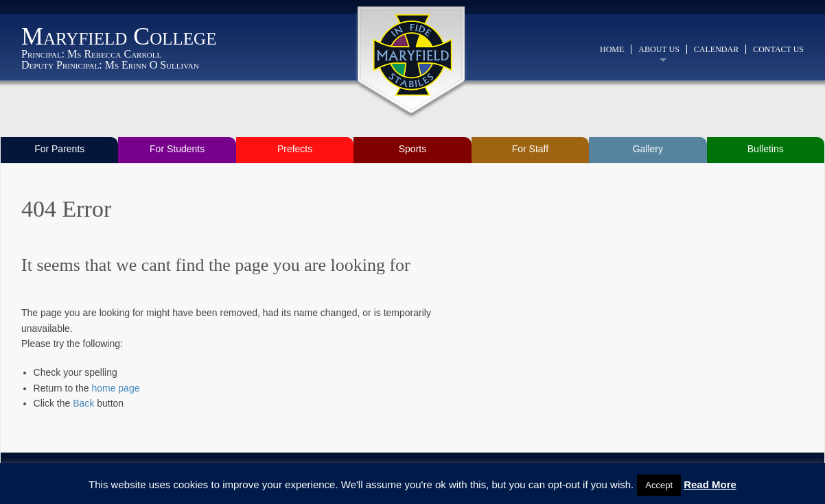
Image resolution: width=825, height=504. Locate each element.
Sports (412, 149)
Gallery (648, 149)
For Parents (59, 149)
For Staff (530, 149)
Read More (710, 484)
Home (612, 49)
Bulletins (766, 149)
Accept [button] (659, 485)
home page (115, 388)
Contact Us (778, 49)
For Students (177, 149)
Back (83, 403)
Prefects (295, 149)
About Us (659, 49)
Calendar (716, 49)
